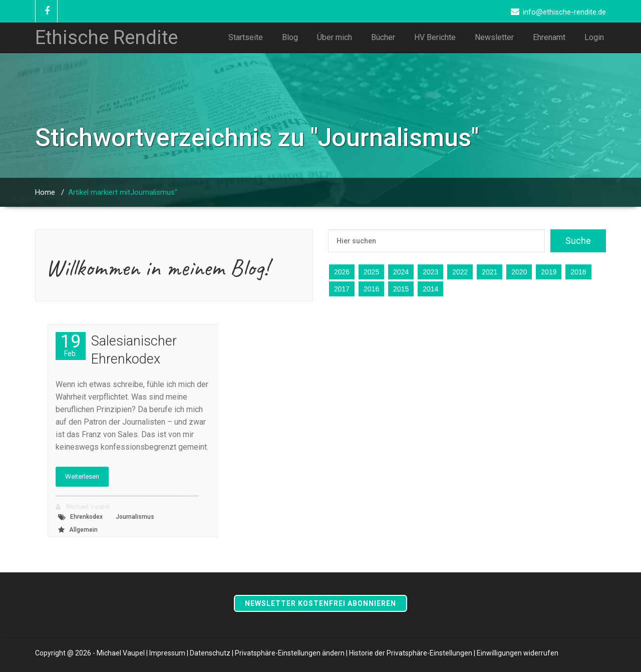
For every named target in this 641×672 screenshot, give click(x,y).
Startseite (246, 37)
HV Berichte (435, 37)
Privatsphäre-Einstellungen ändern (290, 653)
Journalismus (135, 517)
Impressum (167, 653)
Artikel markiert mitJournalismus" (123, 192)
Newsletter (494, 37)
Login (594, 37)
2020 (519, 272)
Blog (290, 37)
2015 (401, 289)
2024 (401, 272)
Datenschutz (210, 653)
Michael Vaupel (83, 507)
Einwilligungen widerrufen (518, 653)
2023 (430, 272)
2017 (342, 289)
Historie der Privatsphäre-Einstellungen (411, 653)
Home (45, 192)
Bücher (383, 37)
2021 (490, 272)
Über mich (335, 37)
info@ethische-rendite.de (564, 12)
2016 (371, 289)
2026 (342, 272)
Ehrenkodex (86, 517)
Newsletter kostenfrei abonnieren (320, 603)
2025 (371, 272)
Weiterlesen (82, 476)
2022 (460, 272)
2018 (578, 272)
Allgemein (83, 530)
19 (71, 345)
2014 (430, 289)
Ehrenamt (549, 37)
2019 (549, 272)
